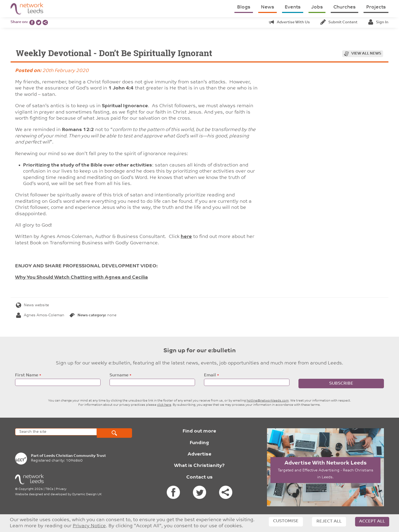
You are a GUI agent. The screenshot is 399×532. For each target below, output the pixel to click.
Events (293, 7)
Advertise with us (289, 22)
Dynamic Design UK (87, 494)
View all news (366, 54)
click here (164, 405)
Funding (199, 443)
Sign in (378, 22)
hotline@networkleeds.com (268, 401)
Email (210, 375)
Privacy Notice (89, 526)
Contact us (199, 477)
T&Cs (49, 489)
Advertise (199, 454)
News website (32, 305)
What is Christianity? (199, 466)
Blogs (244, 7)
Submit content (339, 22)
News (267, 7)
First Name (27, 375)
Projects (376, 7)
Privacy (61, 489)
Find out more (199, 431)
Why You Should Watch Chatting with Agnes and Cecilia (81, 278)
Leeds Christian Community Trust (75, 456)
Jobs (317, 7)
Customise (286, 521)
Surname (119, 375)
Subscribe (341, 384)
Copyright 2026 (31, 489)
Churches (344, 7)
